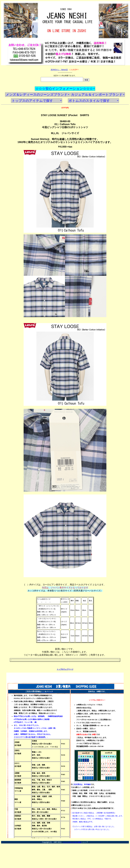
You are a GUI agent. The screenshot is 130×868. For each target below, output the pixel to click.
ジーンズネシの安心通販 (72, 842)
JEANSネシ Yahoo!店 (59, 70)
